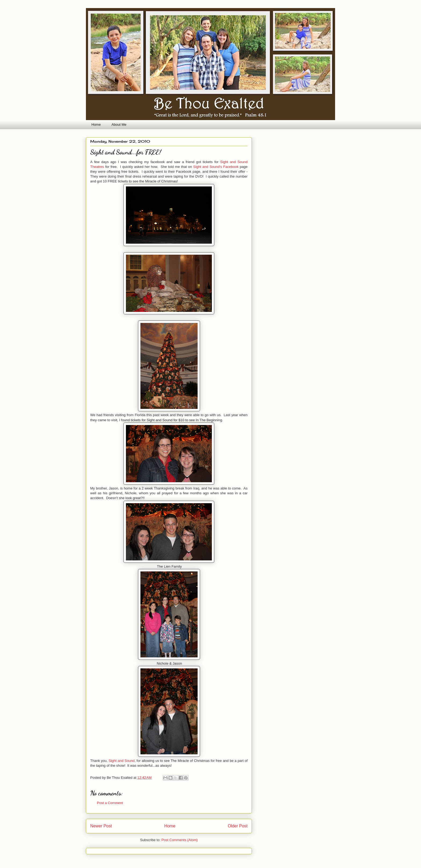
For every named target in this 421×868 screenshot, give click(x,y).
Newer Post (101, 826)
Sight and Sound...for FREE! (126, 152)
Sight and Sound (121, 761)
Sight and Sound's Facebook (216, 167)
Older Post (238, 826)
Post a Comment (110, 803)
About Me (119, 125)
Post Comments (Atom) (179, 840)
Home (96, 125)
